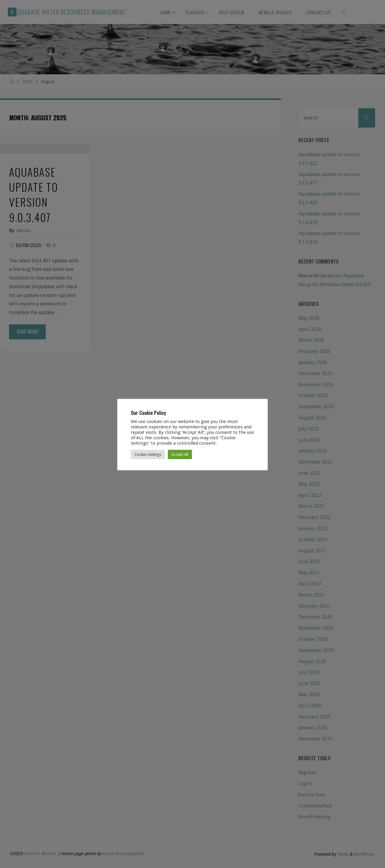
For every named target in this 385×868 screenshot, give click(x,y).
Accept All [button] (180, 454)
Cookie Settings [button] (148, 454)
